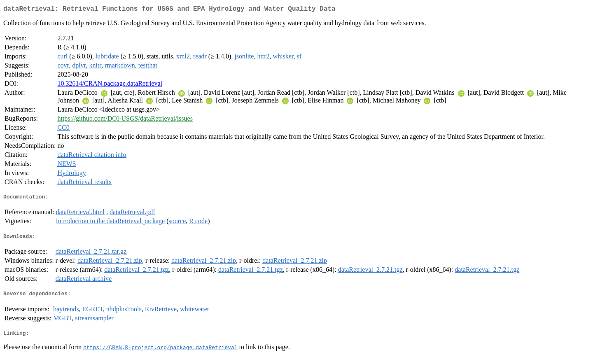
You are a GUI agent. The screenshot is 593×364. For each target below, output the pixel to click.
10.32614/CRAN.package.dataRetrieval (110, 85)
